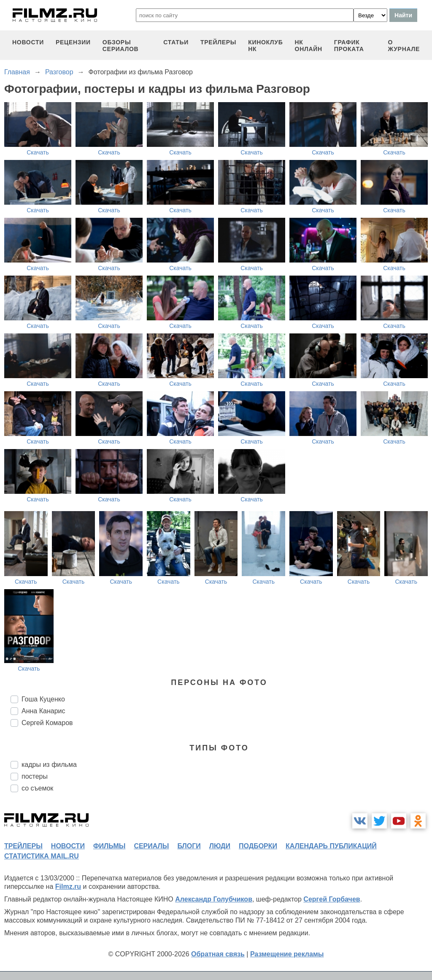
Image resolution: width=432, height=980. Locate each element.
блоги (189, 846)
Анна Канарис (43, 711)
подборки (258, 846)
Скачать (38, 152)
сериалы (151, 846)
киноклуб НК (265, 46)
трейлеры (218, 42)
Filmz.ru (68, 887)
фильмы (109, 846)
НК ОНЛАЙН (309, 46)
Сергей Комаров (47, 723)
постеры (35, 776)
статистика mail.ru (42, 856)
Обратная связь (218, 954)
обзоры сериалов (121, 46)
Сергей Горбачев (332, 899)
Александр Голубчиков (214, 899)
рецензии (73, 42)
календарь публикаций (331, 846)
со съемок (37, 788)
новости (28, 42)
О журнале (404, 46)
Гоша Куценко (43, 699)
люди (220, 846)
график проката (349, 46)
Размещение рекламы (287, 954)
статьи (176, 42)
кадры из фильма (49, 765)
